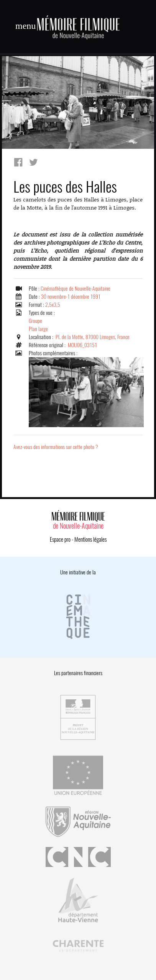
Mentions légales (90, 539)
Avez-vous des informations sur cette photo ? (56, 447)
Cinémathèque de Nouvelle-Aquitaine (76, 289)
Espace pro (60, 539)
